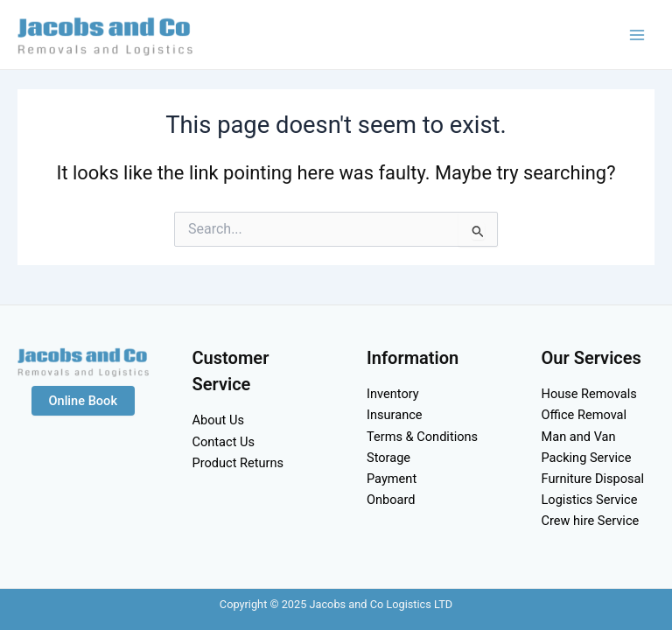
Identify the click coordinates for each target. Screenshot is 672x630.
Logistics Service (590, 500)
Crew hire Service (591, 521)
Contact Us (224, 442)
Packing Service (587, 458)
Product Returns (238, 463)
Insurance (395, 415)
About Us (218, 420)
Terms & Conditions (422, 437)
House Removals (589, 394)
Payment (392, 479)
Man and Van (579, 437)
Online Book (84, 401)
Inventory (393, 394)
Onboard (391, 500)
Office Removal (584, 415)
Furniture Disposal (593, 479)
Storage (388, 458)
